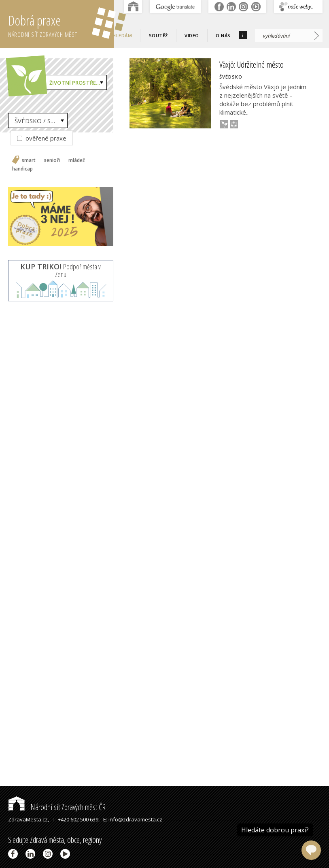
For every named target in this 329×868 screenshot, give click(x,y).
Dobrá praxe (61, 24)
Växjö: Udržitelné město (252, 64)
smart (29, 160)
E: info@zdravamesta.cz (133, 819)
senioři (52, 160)
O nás (223, 35)
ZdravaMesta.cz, (29, 819)
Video (192, 35)
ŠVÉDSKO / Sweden (41, 121)
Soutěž (158, 35)
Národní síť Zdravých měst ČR (57, 807)
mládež (77, 160)
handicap (22, 169)
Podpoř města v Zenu (60, 271)
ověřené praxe (42, 138)
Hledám (122, 35)
